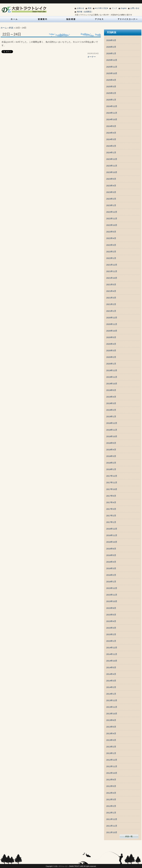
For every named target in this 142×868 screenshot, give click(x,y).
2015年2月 (111, 634)
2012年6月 (111, 780)
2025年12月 (112, 60)
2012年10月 (112, 773)
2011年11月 (112, 826)
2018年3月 (111, 456)
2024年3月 (111, 139)
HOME (14, 19)
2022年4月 (111, 238)
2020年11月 (112, 324)
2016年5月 (111, 555)
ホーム (4, 28)
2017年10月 (112, 489)
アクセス (99, 19)
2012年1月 (111, 813)
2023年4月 (111, 186)
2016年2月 (111, 575)
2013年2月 (111, 747)
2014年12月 (112, 648)
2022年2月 (111, 252)
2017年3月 (111, 509)
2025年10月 (112, 73)
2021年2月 (111, 304)
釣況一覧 (129, 836)
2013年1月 (111, 753)
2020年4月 (111, 344)
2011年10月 (112, 832)
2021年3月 (111, 298)
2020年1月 (111, 364)
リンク (114, 8)
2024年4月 (111, 133)
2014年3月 (111, 681)
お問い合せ (135, 8)
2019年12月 (112, 370)
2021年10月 (112, 278)
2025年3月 (111, 87)
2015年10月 (112, 601)
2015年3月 (111, 628)
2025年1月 (111, 100)
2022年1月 (111, 258)
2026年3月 (111, 40)
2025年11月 (112, 67)
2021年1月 (111, 311)
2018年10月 (112, 436)
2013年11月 (112, 707)
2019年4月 (111, 397)
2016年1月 (111, 582)
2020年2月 (111, 357)
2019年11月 (112, 377)
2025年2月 (111, 93)
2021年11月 (112, 271)
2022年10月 (112, 225)
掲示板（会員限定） (85, 12)
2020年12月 (112, 318)
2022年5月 (111, 232)
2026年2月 (111, 47)
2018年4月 (111, 450)
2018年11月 (112, 430)
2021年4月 (111, 291)
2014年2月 (111, 687)
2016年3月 (111, 568)
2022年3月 (111, 245)
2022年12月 (112, 212)
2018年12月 (112, 423)
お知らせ (81, 8)
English (124, 8)
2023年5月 (111, 179)
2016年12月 (112, 529)
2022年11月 (112, 219)
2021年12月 (112, 265)
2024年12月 (112, 106)
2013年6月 (111, 720)
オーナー (92, 57)
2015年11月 (112, 595)
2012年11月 (112, 766)
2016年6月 (111, 549)
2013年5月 (111, 727)
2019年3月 (111, 403)
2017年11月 (112, 483)
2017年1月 (111, 522)
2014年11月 (112, 654)
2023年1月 (111, 205)
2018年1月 (111, 469)
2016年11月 (112, 535)
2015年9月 (111, 608)
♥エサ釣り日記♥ (102, 8)
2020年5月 (111, 337)
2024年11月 (112, 113)
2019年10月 (112, 384)
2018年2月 (111, 463)
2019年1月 (111, 417)
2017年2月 (111, 516)
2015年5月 (111, 615)
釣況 (90, 8)
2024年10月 (112, 119)
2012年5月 (111, 786)
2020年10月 (112, 331)
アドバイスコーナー (128, 19)
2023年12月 (112, 159)
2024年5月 (111, 126)
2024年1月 (111, 153)
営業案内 (43, 19)
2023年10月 (112, 172)
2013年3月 (111, 740)
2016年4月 (111, 562)
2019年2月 (111, 410)
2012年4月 (111, 793)
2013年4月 (111, 734)
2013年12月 (112, 700)
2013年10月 (112, 714)
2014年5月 (111, 668)
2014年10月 (112, 661)
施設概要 (71, 19)
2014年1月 (111, 694)
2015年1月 (111, 641)
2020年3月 (111, 351)
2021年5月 (111, 285)
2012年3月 (111, 800)
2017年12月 (112, 476)
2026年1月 (111, 54)
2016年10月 (112, 542)
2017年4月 (111, 502)
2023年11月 (112, 166)
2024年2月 (111, 146)
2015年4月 (111, 621)
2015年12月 (112, 588)
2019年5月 (111, 390)
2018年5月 (111, 443)
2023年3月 (111, 192)
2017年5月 (111, 496)
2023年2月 (111, 199)
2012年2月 (111, 806)
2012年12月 (112, 760)
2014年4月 (111, 674)
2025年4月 (111, 80)
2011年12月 (112, 819)
